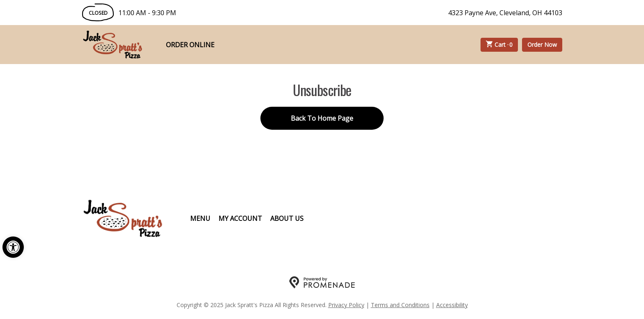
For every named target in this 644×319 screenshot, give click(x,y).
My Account (240, 218)
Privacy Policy (346, 305)
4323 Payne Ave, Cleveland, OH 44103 (505, 13)
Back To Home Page (322, 118)
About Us (287, 218)
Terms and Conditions (400, 305)
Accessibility (452, 305)
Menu (200, 218)
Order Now (542, 45)
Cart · (499, 45)
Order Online (190, 45)
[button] (13, 247)
